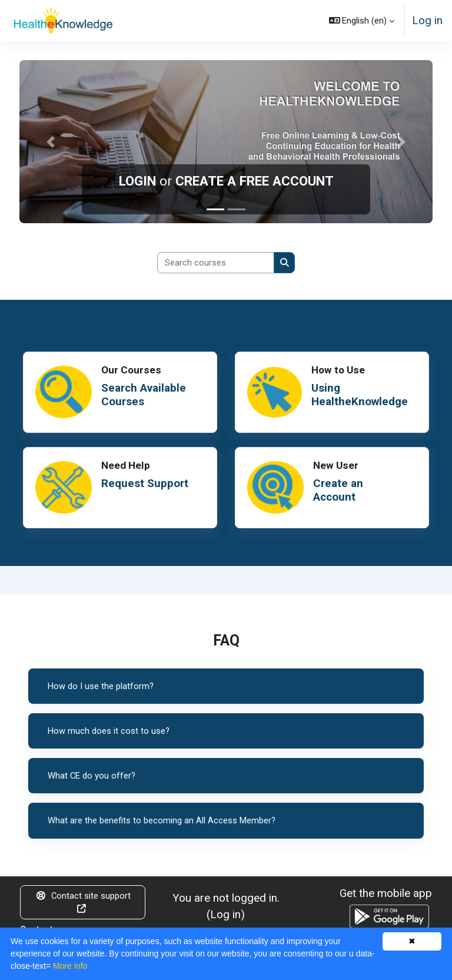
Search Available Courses (146, 395)
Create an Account (339, 490)
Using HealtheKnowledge (358, 395)
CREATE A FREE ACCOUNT (255, 181)
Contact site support (83, 902)
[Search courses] (216, 263)
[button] (362, 21)
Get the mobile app (386, 893)
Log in (427, 20)
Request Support (147, 483)
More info (70, 966)
